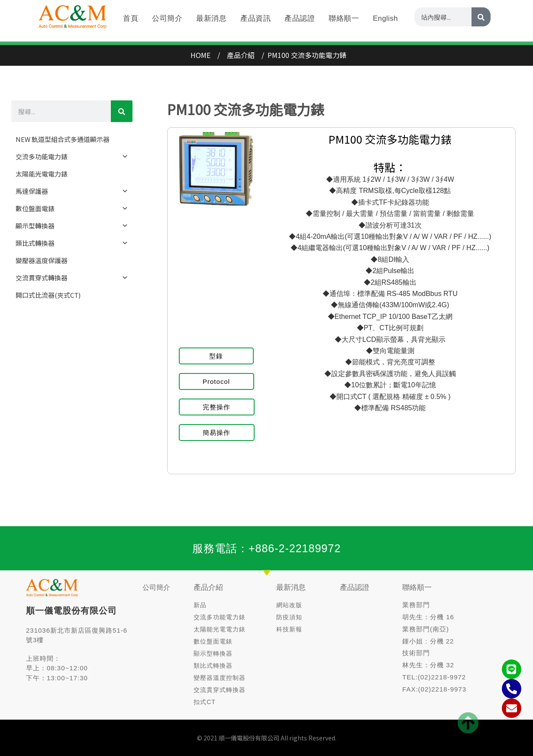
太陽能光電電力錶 (42, 174)
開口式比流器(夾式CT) (48, 295)
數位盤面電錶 (72, 209)
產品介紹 (208, 587)
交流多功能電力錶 (72, 157)
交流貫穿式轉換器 (72, 278)
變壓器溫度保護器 (42, 260)
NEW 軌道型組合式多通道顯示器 (63, 139)
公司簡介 (156, 587)
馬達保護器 (72, 191)
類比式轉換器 (72, 243)
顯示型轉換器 (72, 226)
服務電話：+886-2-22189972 (266, 548)
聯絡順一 (417, 587)
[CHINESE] (122, 111)
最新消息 (291, 587)
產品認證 (355, 587)
